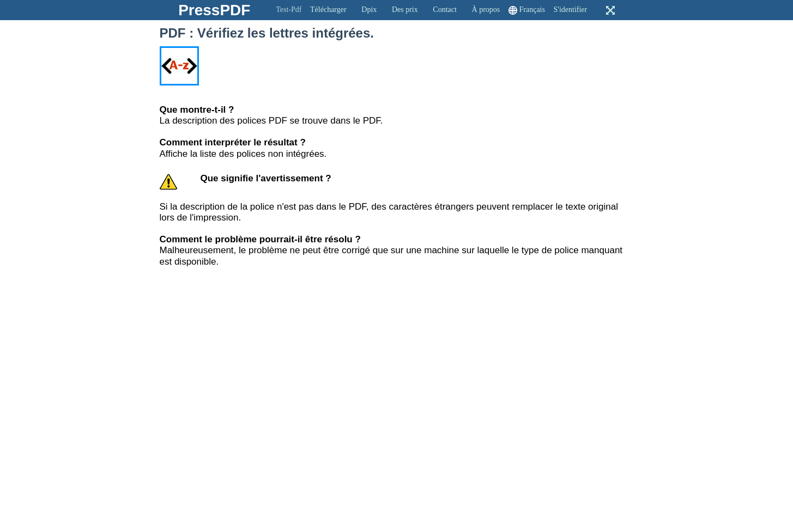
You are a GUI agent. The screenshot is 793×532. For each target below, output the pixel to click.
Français (532, 10)
